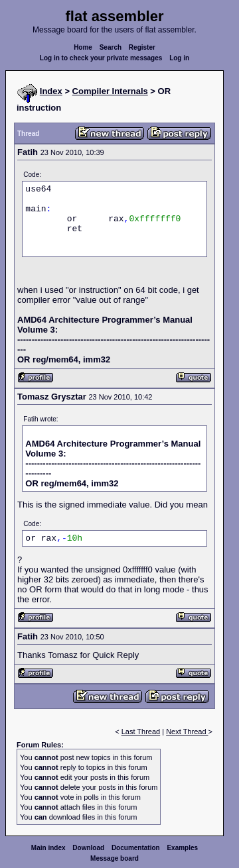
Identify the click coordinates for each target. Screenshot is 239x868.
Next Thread (187, 732)
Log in (179, 58)
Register (142, 47)
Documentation (136, 848)
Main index (48, 848)
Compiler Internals (110, 91)
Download (88, 848)
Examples (182, 848)
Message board (115, 858)
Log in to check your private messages (101, 58)
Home (83, 47)
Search (111, 47)
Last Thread (141, 732)
